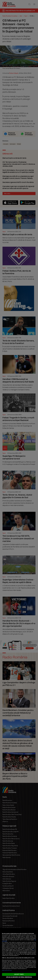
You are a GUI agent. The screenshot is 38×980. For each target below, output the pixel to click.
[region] (19, 954)
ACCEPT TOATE (19, 974)
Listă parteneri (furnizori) (7, 970)
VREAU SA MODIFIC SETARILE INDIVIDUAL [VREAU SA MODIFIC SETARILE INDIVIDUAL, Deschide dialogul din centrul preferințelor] (19, 977)
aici (33, 950)
